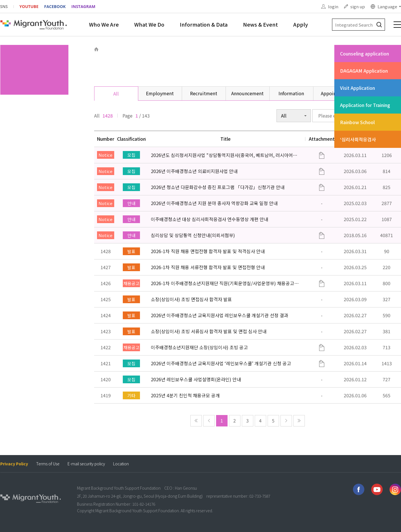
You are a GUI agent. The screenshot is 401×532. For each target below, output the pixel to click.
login (333, 6)
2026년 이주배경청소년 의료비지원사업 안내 (194, 171)
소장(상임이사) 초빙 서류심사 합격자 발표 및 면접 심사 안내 (209, 331)
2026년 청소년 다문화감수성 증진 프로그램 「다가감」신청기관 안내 (218, 187)
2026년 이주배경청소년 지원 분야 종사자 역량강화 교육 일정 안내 (214, 203)
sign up (358, 6)
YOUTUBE (29, 6)
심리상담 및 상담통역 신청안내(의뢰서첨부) (193, 235)
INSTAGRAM (83, 6)
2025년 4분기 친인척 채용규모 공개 (185, 395)
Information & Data (204, 24)
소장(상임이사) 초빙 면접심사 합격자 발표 (191, 299)
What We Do (149, 24)
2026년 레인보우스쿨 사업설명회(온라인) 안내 (196, 379)
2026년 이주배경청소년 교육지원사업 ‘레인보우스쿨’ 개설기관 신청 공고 (221, 363)
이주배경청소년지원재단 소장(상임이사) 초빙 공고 (199, 347)
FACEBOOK (55, 6)
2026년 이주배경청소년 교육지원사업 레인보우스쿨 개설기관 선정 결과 (220, 315)
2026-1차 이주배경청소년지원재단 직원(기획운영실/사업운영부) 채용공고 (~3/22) (223, 283)
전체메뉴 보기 (397, 25)
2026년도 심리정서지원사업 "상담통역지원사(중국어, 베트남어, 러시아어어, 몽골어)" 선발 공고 (225, 155)
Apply (301, 24)
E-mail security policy (86, 464)
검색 (379, 25)
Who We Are (104, 24)
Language (387, 6)
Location (121, 464)
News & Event (260, 24)
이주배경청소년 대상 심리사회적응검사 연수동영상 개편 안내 (210, 219)
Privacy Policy (14, 464)
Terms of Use (48, 464)
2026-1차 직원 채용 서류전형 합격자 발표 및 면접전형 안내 (208, 267)
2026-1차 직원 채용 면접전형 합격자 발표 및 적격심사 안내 (208, 251)
